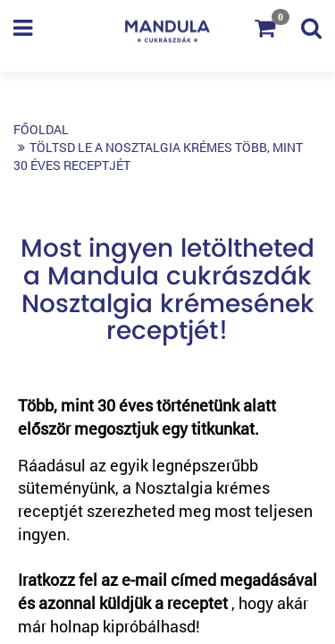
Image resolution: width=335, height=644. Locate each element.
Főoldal (41, 129)
